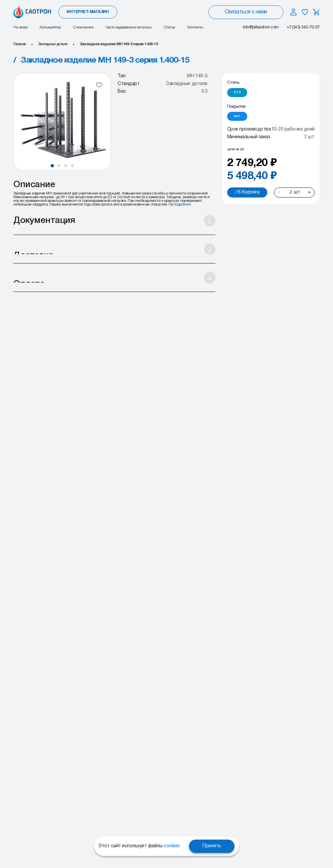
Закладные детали (53, 44)
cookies (172, 846)
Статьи (170, 27)
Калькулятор (50, 27)
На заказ (20, 27)
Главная (20, 44)
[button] (52, 166)
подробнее (183, 205)
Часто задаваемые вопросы (128, 27)
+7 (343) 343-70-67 (303, 27)
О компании (83, 27)
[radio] (237, 93)
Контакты (195, 27)
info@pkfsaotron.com (261, 27)
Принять (212, 846)
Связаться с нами (246, 12)
